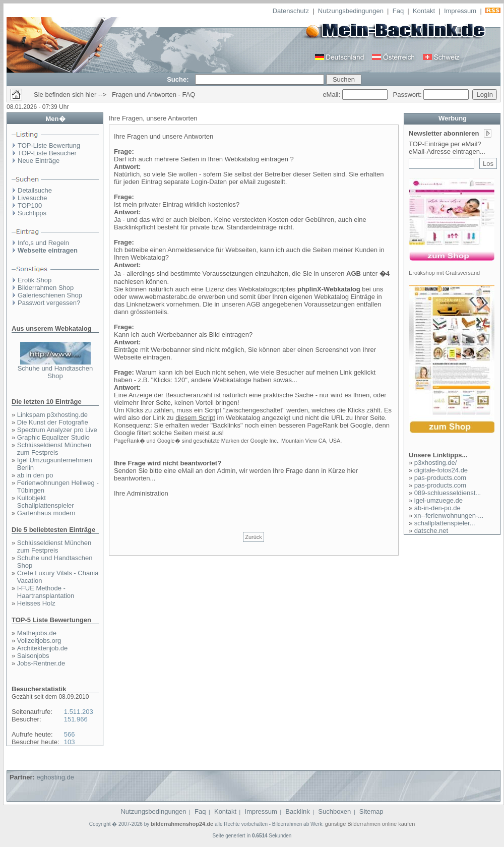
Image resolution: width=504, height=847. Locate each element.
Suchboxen (334, 811)
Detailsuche (35, 190)
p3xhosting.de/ (436, 463)
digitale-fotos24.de (441, 470)
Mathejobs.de (37, 633)
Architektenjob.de (42, 648)
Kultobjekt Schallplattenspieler (46, 502)
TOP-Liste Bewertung (49, 145)
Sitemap (371, 811)
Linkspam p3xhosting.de (52, 415)
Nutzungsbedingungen (351, 11)
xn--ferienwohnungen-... (449, 516)
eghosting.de (55, 777)
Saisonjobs (33, 656)
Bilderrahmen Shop (46, 288)
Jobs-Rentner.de (41, 663)
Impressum (460, 11)
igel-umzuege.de (438, 500)
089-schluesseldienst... (448, 493)
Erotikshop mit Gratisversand (444, 273)
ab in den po (35, 475)
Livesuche (33, 198)
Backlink (297, 811)
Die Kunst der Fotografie (53, 422)
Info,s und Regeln (43, 243)
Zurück (254, 537)
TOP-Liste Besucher (47, 153)
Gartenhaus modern (46, 513)
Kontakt (424, 11)
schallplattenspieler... (445, 523)
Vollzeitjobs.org (39, 641)
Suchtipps (32, 213)
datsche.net (431, 531)
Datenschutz (291, 11)
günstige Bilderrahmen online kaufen (370, 824)
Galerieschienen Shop (50, 295)
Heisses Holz (36, 603)
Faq (398, 11)
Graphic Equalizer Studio (53, 437)
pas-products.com (440, 478)
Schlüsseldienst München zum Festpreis (54, 449)
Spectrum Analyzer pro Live (57, 430)
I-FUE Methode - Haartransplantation (46, 592)
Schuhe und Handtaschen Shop (55, 372)
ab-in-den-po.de (437, 508)
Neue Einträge (39, 161)
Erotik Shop (35, 280)
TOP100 (30, 205)
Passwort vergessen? (49, 303)
